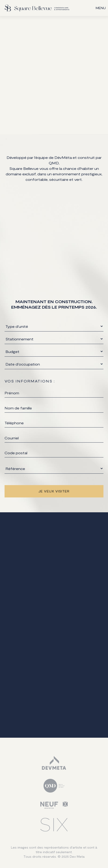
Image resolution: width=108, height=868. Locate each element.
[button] (101, 8)
